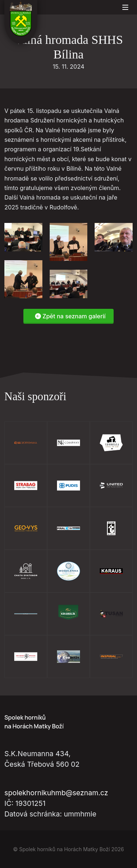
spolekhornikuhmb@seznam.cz (56, 793)
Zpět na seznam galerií (70, 317)
